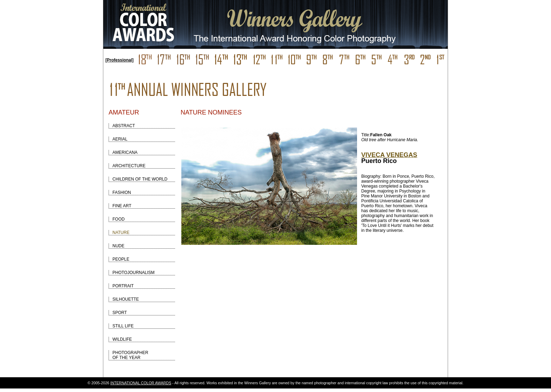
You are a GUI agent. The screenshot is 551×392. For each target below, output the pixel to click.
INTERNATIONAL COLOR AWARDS (141, 383)
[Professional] (119, 60)
